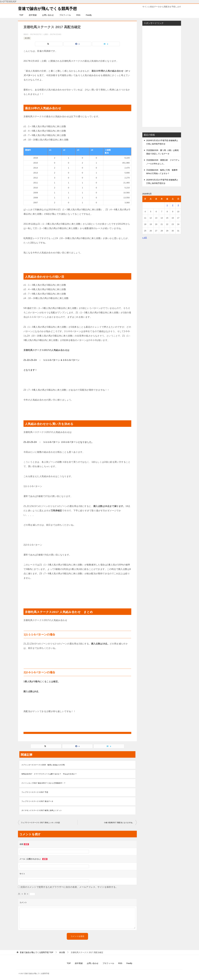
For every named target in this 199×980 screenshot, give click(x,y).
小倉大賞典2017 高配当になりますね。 (119, 823)
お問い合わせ (48, 15)
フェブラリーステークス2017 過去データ (38, 801)
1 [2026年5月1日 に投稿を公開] (167, 205)
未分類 (27, 38)
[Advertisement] (162, 76)
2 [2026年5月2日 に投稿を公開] (173, 205)
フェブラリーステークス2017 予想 (35, 792)
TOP (21, 15)
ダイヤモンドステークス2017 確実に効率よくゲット (42, 810)
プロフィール (65, 15)
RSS (78, 15)
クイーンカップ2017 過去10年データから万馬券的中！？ (43, 783)
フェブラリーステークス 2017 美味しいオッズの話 (40, 823)
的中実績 (33, 15)
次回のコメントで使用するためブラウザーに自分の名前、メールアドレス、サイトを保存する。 (69, 887)
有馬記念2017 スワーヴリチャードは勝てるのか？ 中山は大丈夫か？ (49, 774)
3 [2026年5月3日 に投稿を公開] (178, 205)
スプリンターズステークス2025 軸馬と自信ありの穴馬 (43, 765)
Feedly (89, 15)
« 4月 (145, 238)
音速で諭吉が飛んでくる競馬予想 (49, 8)
